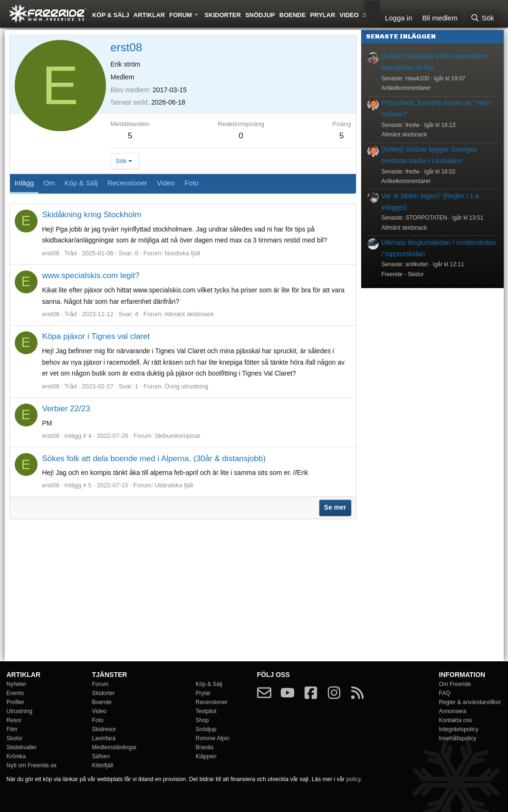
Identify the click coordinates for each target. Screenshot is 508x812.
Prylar (322, 15)
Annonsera (453, 711)
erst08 (51, 253)
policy (354, 779)
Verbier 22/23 (66, 409)
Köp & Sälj (111, 15)
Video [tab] (166, 183)
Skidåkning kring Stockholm (92, 215)
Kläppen (206, 756)
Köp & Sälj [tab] (81, 183)
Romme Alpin (213, 738)
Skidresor (104, 729)
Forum (181, 15)
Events (15, 693)
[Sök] (482, 18)
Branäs (205, 747)
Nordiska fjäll (182, 253)
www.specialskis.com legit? (91, 275)
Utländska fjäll (174, 485)
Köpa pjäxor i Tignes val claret (96, 336)
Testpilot (206, 711)
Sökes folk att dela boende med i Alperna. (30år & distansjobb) (154, 459)
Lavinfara (104, 738)
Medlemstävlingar (115, 747)
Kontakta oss (455, 720)
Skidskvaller (22, 747)
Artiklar (149, 15)
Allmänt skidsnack (189, 314)
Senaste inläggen (401, 36)
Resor (14, 720)
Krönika (16, 756)
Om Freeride (455, 684)
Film (12, 729)
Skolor (15, 738)
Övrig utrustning (187, 386)
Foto (98, 720)
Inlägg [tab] (24, 183)
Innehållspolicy (458, 738)
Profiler (16, 702)
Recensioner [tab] (127, 183)
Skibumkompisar (178, 436)
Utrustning (20, 711)
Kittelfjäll (103, 765)
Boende (293, 15)
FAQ (445, 693)
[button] (199, 14)
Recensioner (212, 702)
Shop (202, 720)
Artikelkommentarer (406, 88)
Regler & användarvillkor (470, 702)
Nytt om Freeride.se (32, 765)
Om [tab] (49, 183)
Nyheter (17, 684)
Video (349, 15)
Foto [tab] (192, 183)
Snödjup (260, 15)
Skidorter (223, 15)
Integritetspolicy (459, 729)
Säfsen (101, 756)
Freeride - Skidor (403, 274)
